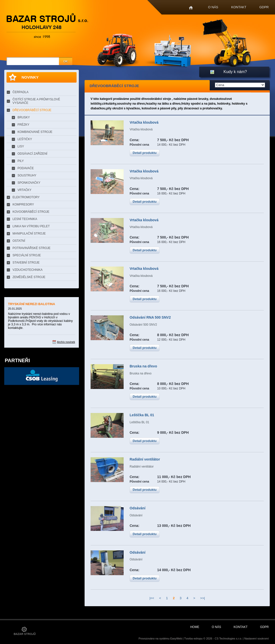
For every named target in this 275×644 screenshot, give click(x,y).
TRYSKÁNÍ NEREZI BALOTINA (32, 304)
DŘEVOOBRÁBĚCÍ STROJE (32, 110)
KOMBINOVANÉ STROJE (35, 132)
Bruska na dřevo (143, 366)
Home (191, 8)
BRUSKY (24, 117)
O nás (213, 7)
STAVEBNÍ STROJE (26, 263)
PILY (21, 161)
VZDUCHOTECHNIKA (28, 270)
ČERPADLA (21, 92)
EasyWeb (176, 638)
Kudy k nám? (235, 72)
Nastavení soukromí (256, 638)
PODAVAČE (26, 168)
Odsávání (137, 508)
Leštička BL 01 (142, 415)
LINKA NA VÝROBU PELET (31, 226)
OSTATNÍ (19, 241)
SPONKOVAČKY (29, 183)
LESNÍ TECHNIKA (25, 219)
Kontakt (239, 7)
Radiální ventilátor (145, 459)
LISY (21, 146)
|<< (152, 598)
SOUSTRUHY (27, 175)
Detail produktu (145, 153)
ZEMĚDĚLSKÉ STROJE (29, 277)
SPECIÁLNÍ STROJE (27, 255)
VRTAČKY (25, 190)
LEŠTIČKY (25, 139)
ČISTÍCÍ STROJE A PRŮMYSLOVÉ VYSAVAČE (36, 101)
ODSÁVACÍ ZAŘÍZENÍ (32, 154)
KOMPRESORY (23, 204)
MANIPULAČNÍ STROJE (29, 234)
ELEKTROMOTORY (26, 197)
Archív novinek (66, 342)
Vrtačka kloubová (144, 122)
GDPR (264, 7)
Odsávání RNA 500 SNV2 (150, 317)
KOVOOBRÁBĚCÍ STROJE (31, 212)
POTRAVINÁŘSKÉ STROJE (32, 248)
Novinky (30, 77)
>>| (203, 598)
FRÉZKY (23, 125)
